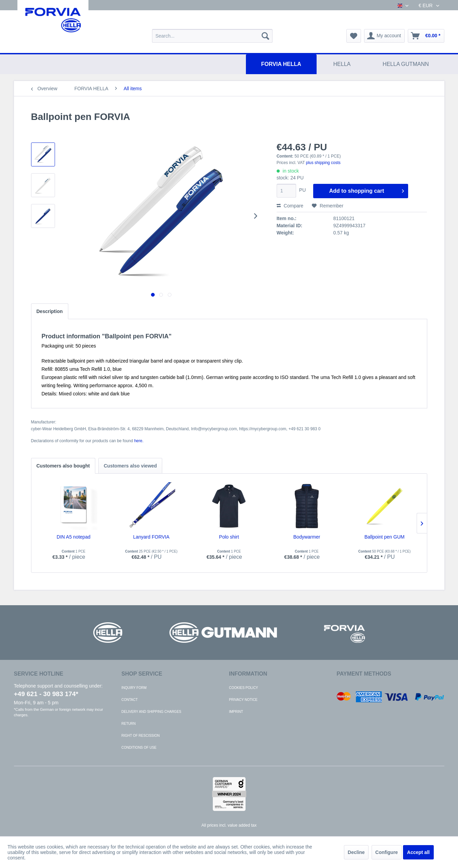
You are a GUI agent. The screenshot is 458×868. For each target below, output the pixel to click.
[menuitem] (212, 36)
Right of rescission (141, 736)
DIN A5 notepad (74, 537)
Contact (130, 700)
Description (50, 311)
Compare (290, 206)
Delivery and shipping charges (151, 712)
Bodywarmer (307, 537)
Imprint (236, 712)
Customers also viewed (130, 466)
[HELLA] (342, 64)
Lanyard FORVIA (151, 537)
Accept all (418, 852)
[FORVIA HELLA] (281, 64)
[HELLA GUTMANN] (406, 64)
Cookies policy (244, 688)
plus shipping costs (323, 163)
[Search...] (212, 36)
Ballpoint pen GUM (385, 537)
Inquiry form (134, 688)
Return (129, 724)
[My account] (385, 36)
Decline (356, 852)
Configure (387, 852)
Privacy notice (244, 700)
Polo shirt (229, 537)
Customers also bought (63, 466)
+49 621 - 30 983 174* (46, 694)
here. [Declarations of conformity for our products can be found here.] (139, 441)
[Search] (265, 36)
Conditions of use (139, 748)
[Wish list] (354, 36)
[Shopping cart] (426, 36)
